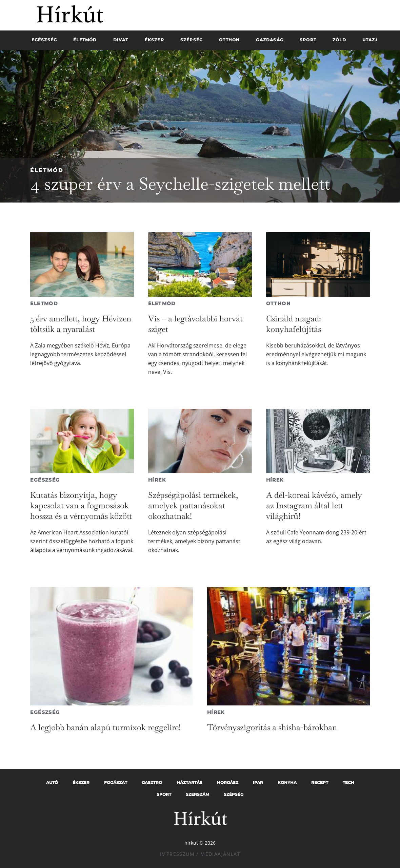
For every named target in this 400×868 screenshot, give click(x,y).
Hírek (157, 480)
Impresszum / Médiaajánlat (200, 854)
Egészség (45, 480)
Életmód (47, 170)
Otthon (278, 303)
